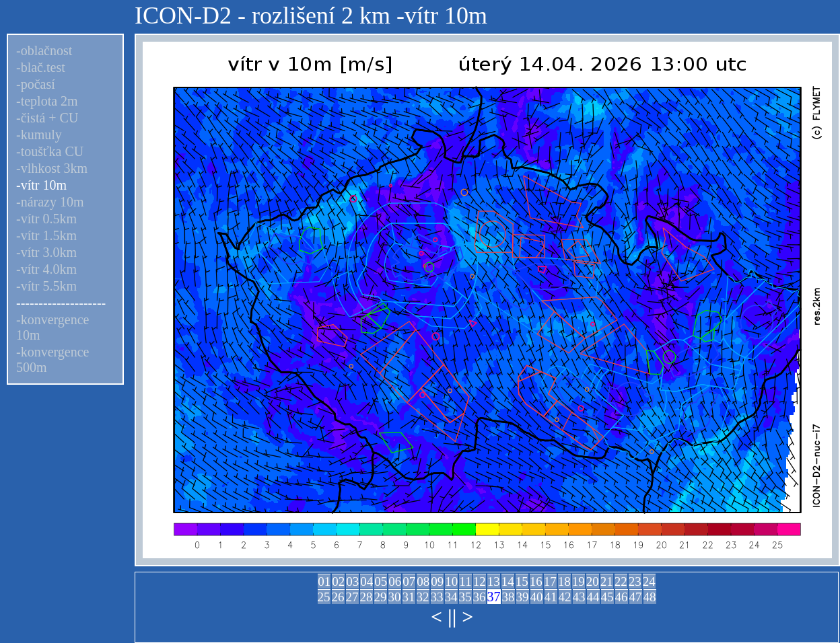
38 (509, 597)
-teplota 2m (47, 101)
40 (537, 597)
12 (480, 581)
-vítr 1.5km (46, 235)
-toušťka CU (50, 151)
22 (621, 581)
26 (338, 597)
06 (395, 581)
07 (409, 581)
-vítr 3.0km (46, 252)
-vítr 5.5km (46, 286)
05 (381, 581)
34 (451, 597)
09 (437, 581)
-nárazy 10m (50, 202)
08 (423, 581)
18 (564, 581)
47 (636, 597)
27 (352, 597)
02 (338, 581)
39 (523, 597)
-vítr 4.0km (46, 269)
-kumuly (39, 135)
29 (381, 597)
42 (565, 597)
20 (593, 581)
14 (508, 581)
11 (465, 581)
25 (324, 597)
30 (395, 597)
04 (366, 581)
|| (452, 616)
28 (366, 597)
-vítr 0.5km (46, 219)
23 (635, 581)
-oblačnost (44, 50)
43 (579, 597)
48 (650, 597)
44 (593, 597)
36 (480, 597)
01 (324, 581)
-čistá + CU (47, 118)
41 (551, 597)
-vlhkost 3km (52, 168)
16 (536, 581)
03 (352, 581)
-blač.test (41, 67)
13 (494, 581)
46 (622, 597)
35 (465, 597)
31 (409, 597)
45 (607, 597)
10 (451, 581)
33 (437, 597)
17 (550, 581)
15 (522, 581)
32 (423, 597)
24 (649, 581)
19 (579, 581)
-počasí (36, 84)
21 (607, 581)
